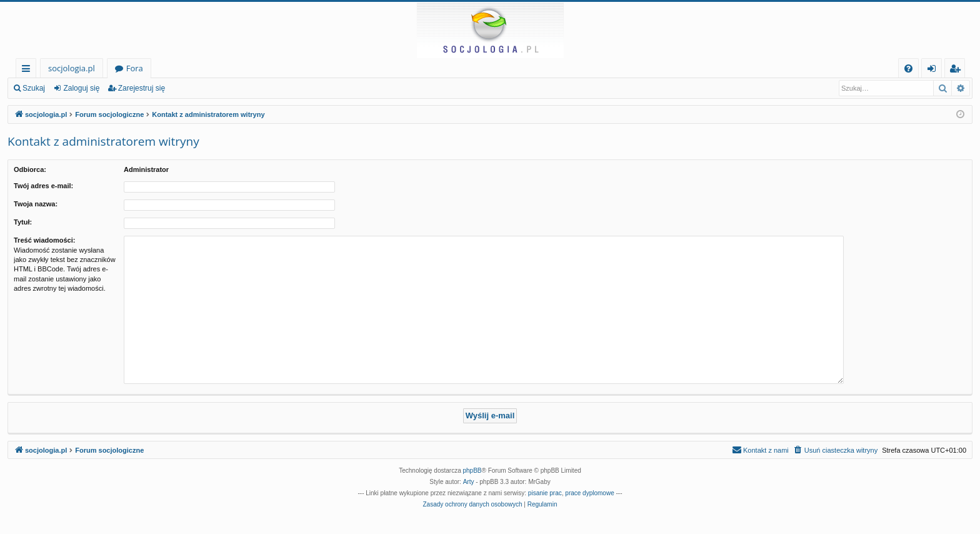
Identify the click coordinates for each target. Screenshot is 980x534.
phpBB (472, 471)
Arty (469, 482)
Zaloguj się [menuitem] (934, 70)
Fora (135, 68)
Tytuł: (23, 222)
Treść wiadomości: (44, 240)
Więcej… (28, 70)
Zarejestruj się (142, 88)
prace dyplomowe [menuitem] (589, 493)
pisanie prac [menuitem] (545, 493)
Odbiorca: (30, 169)
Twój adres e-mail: (43, 186)
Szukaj (34, 88)
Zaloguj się (81, 88)
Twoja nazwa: (36, 204)
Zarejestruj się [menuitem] (958, 70)
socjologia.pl (72, 68)
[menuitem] (908, 68)
